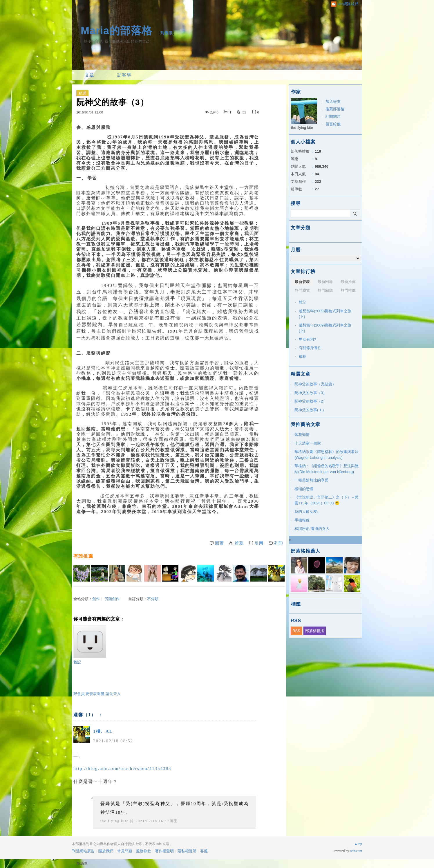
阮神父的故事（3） (311, 393)
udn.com (356, 851)
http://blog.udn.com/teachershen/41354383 (122, 768)
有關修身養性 (310, 348)
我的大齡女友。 (308, 511)
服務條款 (144, 851)
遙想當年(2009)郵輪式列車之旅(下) (325, 314)
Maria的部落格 (116, 31)
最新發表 (302, 282)
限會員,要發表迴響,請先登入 (97, 694)
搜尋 (355, 213)
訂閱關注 (333, 117)
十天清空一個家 (308, 443)
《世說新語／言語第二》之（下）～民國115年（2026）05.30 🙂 (327, 500)
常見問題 (125, 851)
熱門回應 (325, 290)
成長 (303, 357)
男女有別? (307, 339)
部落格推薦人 (305, 551)
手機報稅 (302, 520)
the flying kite (114, 821)
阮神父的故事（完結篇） (315, 384)
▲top (358, 844)
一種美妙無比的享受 (311, 480)
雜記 (90, 645)
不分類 (153, 599)
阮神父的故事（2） (311, 401)
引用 (259, 543)
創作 (96, 599)
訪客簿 (124, 75)
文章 (89, 75)
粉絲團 (82, 864)
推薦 (239, 543)
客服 (204, 851)
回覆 (219, 543)
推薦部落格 (335, 109)
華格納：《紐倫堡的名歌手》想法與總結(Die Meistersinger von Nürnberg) (327, 469)
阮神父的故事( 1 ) (309, 410)
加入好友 (333, 101)
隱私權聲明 (187, 851)
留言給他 (333, 124)
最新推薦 (348, 282)
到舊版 (167, 33)
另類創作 (112, 599)
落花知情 (302, 435)
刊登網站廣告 (83, 851)
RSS (296, 631)
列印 (279, 543)
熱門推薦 (348, 290)
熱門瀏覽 (302, 290)
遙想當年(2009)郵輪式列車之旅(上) (325, 328)
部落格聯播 (315, 631)
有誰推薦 (83, 556)
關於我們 (106, 851)
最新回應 (325, 282)
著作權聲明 (164, 851)
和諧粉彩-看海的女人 (312, 529)
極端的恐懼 (304, 489)
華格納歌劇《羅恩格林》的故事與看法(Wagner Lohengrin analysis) (327, 455)
